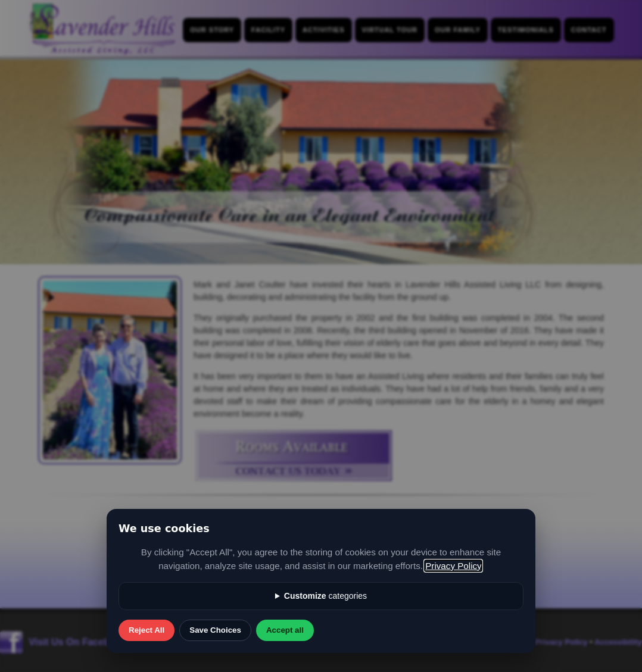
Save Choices (215, 630)
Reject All (147, 630)
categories (325, 596)
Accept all (285, 630)
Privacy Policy (453, 566)
